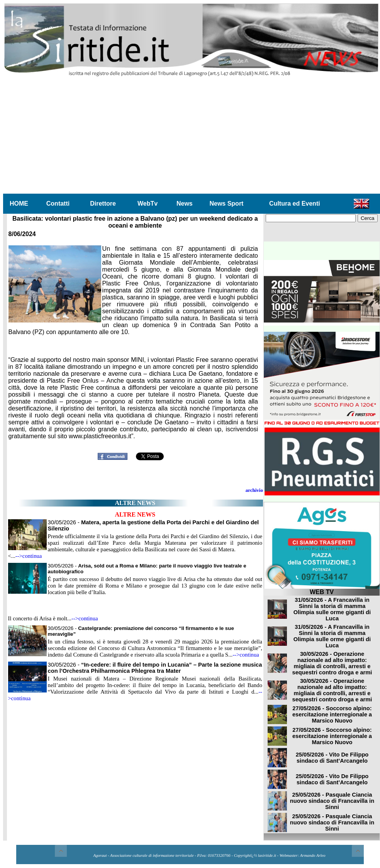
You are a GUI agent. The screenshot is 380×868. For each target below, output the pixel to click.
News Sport (226, 203)
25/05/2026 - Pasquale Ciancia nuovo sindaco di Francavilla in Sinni (332, 801)
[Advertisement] (192, 135)
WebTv (148, 203)
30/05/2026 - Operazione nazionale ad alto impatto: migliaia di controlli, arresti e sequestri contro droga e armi (332, 663)
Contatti (58, 203)
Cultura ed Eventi (295, 203)
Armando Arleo (313, 855)
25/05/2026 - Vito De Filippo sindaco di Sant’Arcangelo (332, 758)
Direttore (103, 203)
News (185, 203)
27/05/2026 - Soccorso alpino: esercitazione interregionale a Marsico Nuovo (332, 714)
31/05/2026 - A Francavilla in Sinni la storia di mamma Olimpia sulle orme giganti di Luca (332, 609)
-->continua (29, 556)
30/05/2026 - (155, 668)
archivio (254, 490)
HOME (19, 203)
